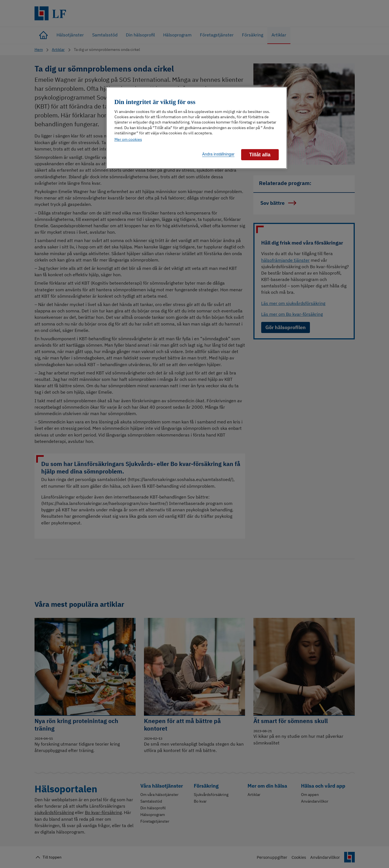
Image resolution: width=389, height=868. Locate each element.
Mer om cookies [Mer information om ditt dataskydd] (128, 139)
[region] (197, 128)
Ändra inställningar (218, 154)
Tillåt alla (260, 155)
